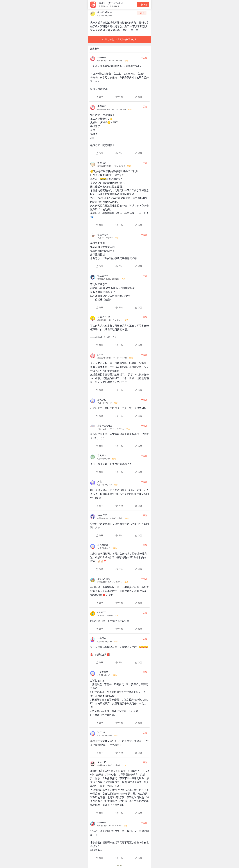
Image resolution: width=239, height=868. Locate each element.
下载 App (143, 5)
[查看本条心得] (120, 76)
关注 (142, 13)
